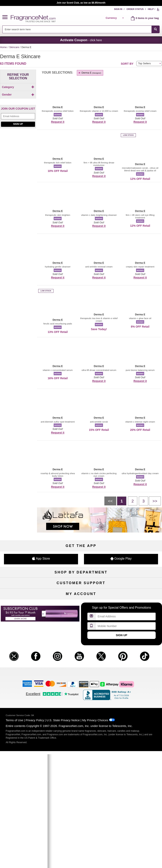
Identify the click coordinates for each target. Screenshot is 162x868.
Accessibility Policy (26, 675)
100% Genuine (81, 669)
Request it (58, 122)
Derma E (90, 73)
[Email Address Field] (18, 146)
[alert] (115, 18)
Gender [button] (18, 118)
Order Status (135, 9)
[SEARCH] (156, 29)
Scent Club (81, 624)
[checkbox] (18, 94)
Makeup (136, 591)
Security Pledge (81, 656)
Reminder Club (81, 714)
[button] (7, 17)
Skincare (15, 47)
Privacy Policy (35, 843)
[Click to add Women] (18, 125)
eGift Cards (26, 669)
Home (3, 47)
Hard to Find (136, 617)
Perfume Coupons (136, 662)
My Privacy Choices (95, 843)
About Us (26, 662)
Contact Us (26, 656)
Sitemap (136, 656)
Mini (136, 611)
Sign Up (18, 154)
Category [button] (18, 87)
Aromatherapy (81, 604)
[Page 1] (122, 501)
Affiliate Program (136, 649)
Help (151, 9)
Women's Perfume (26, 591)
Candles (136, 597)
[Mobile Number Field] (126, 749)
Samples (81, 591)
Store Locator (81, 675)
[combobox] (81, 29)
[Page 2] (133, 501)
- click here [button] (81, 40)
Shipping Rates (81, 662)
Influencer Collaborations (26, 682)
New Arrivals (136, 604)
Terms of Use (14, 843)
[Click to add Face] (18, 102)
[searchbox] (77, 29)
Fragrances (26, 584)
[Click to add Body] (18, 94)
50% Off (81, 584)
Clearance (81, 617)
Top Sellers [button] (144, 63)
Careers (136, 669)
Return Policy (81, 649)
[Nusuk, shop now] (18, 200)
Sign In (118, 9)
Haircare (26, 604)
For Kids (136, 584)
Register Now (26, 714)
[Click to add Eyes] (18, 98)
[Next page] (155, 501)
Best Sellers (81, 611)
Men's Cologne (26, 597)
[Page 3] (143, 501)
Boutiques (26, 611)
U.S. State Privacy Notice (63, 843)
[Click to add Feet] (18, 106)
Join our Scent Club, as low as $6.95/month (81, 3)
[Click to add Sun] (18, 110)
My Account (26, 707)
